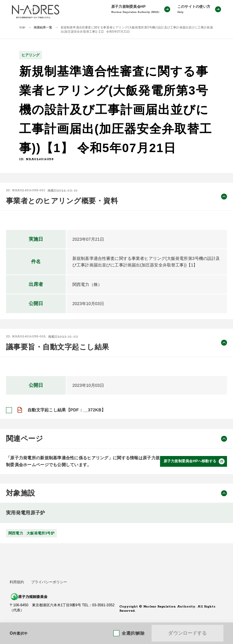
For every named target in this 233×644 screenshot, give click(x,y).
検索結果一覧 (43, 27)
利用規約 (17, 582)
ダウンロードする (187, 633)
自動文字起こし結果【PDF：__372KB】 (67, 410)
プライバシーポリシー (49, 582)
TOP (22, 28)
